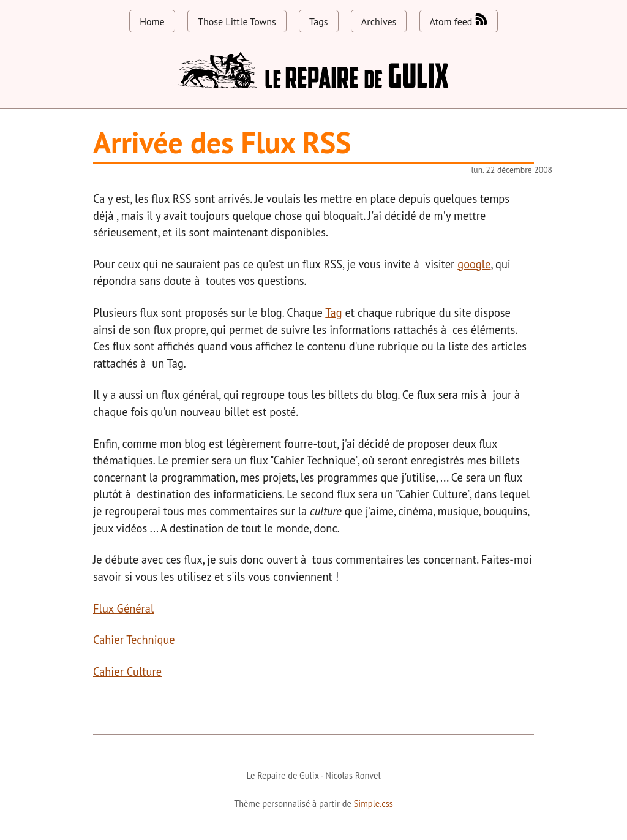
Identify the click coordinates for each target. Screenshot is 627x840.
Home (152, 21)
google (474, 264)
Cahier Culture (127, 672)
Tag (333, 312)
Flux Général (123, 608)
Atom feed (459, 20)
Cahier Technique (134, 640)
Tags (318, 21)
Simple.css (374, 804)
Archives (379, 21)
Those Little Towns (237, 21)
